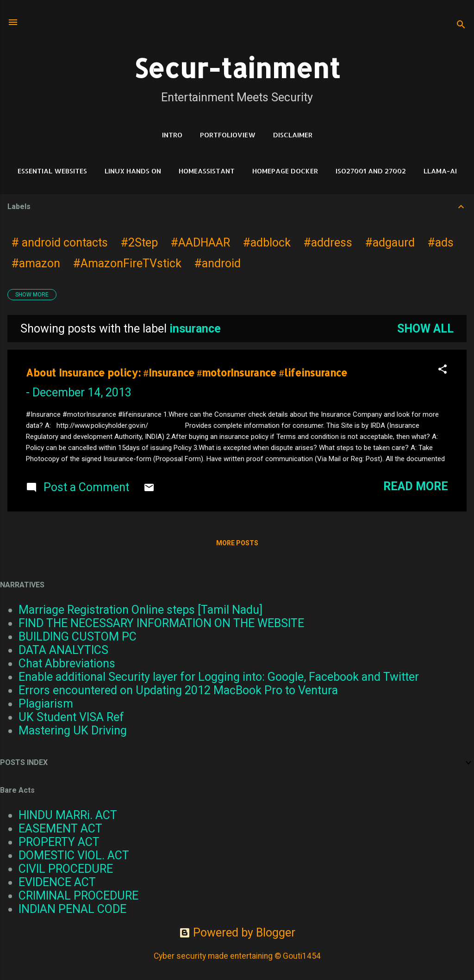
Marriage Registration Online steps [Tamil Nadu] (140, 610)
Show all (425, 329)
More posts (237, 543)
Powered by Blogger (237, 933)
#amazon (36, 263)
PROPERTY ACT (59, 842)
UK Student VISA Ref (71, 717)
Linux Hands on (133, 171)
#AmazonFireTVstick (127, 263)
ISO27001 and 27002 (371, 171)
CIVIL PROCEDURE (66, 869)
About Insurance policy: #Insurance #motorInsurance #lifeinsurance (187, 373)
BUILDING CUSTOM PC (78, 637)
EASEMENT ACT (60, 829)
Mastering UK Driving (73, 730)
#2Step (139, 243)
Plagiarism (46, 704)
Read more (416, 486)
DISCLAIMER (293, 135)
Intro (172, 135)
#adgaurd (390, 243)
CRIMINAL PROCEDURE (78, 896)
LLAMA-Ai (440, 171)
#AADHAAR (200, 243)
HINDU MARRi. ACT (68, 815)
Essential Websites (52, 171)
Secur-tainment (237, 68)
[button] (443, 370)
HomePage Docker (285, 171)
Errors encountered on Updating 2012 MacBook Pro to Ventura (178, 690)
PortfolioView (228, 135)
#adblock (267, 243)
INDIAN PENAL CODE (72, 909)
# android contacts (60, 243)
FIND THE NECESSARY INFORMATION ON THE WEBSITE (161, 623)
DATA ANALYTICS (63, 650)
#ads (441, 243)
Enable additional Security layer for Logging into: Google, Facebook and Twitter (219, 677)
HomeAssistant (207, 171)
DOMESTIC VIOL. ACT (74, 855)
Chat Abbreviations (67, 663)
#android (218, 263)
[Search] (461, 25)
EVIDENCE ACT (57, 882)
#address (328, 243)
